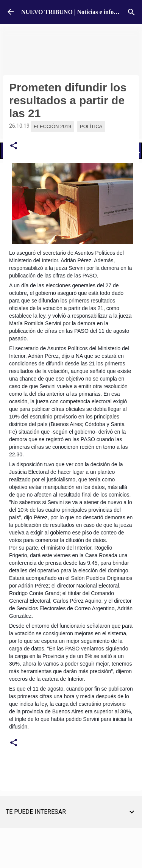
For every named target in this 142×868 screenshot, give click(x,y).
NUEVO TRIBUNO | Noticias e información (78, 12)
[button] (14, 146)
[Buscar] (131, 12)
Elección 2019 (52, 126)
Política (91, 126)
